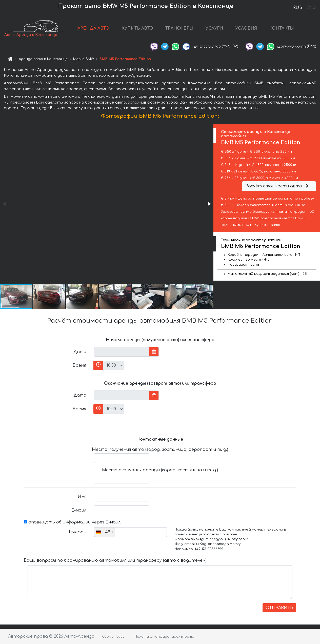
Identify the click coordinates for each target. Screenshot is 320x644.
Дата (80, 352)
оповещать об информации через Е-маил (72, 522)
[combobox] (104, 532)
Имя (82, 497)
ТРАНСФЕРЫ (179, 28)
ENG (311, 8)
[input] (122, 352)
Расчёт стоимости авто (278, 186)
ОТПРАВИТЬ (279, 608)
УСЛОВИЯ (246, 28)
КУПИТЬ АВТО (137, 28)
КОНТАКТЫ (282, 28)
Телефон (77, 532)
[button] (209, 204)
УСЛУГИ (214, 28)
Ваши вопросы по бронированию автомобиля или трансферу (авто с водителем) (115, 560)
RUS (298, 8)
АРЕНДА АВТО (93, 28)
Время (79, 365)
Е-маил (79, 510)
